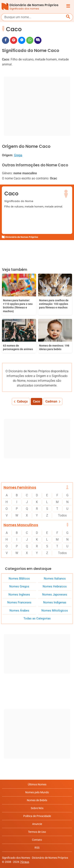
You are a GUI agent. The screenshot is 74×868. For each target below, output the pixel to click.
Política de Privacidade (37, 816)
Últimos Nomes (37, 784)
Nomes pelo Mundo (37, 792)
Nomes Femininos (20, 487)
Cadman (51, 401)
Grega (18, 155)
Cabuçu (22, 401)
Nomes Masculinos (21, 525)
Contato (37, 840)
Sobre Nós (37, 808)
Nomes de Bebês (37, 800)
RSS (37, 848)
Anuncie (37, 824)
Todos (62, 515)
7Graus (24, 862)
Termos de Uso (37, 832)
